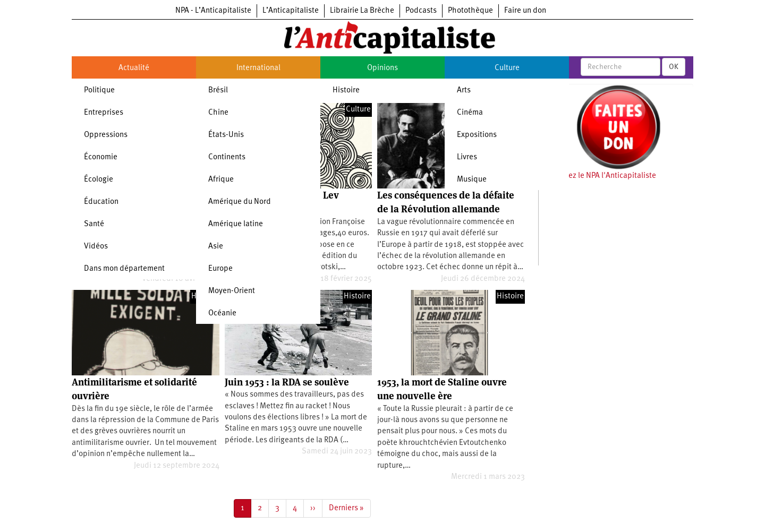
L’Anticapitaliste (291, 11)
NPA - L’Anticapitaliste (213, 11)
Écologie (99, 180)
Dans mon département (124, 269)
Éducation (101, 202)
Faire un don (525, 11)
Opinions (382, 68)
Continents (227, 157)
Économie (101, 157)
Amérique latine (236, 224)
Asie (216, 247)
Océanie (222, 314)
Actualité (134, 68)
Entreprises (104, 113)
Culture (507, 68)
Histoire (346, 91)
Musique (472, 180)
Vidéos (96, 247)
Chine (218, 113)
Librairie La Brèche (362, 11)
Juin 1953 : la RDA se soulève (287, 382)
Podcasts (421, 11)
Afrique (221, 180)
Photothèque (470, 11)
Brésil (218, 91)
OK (674, 67)
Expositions (477, 135)
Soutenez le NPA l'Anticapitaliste (600, 176)
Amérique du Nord (240, 202)
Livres (467, 157)
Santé (94, 224)
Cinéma (470, 113)
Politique (99, 91)
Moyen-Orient (232, 291)
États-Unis (226, 135)
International (258, 68)
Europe (220, 269)
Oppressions (106, 135)
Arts (464, 91)
